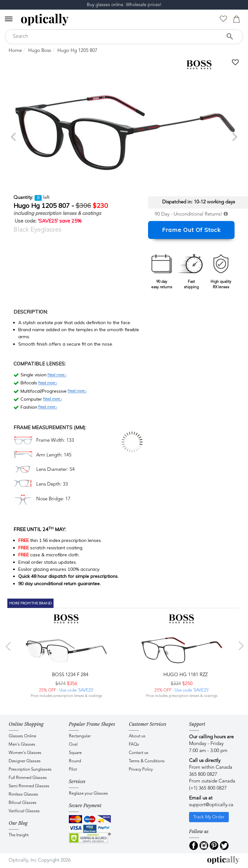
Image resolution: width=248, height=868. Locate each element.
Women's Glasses (25, 753)
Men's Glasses (22, 745)
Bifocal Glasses (23, 803)
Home (15, 51)
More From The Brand (31, 603)
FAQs (134, 745)
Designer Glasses (25, 761)
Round (75, 761)
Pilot (73, 770)
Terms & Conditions (147, 761)
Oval (73, 745)
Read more (57, 375)
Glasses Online (22, 736)
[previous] (14, 137)
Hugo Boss (40, 51)
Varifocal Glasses (24, 811)
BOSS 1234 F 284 (70, 675)
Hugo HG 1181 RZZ (185, 675)
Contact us (139, 753)
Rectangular (80, 736)
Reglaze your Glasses (88, 794)
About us (137, 736)
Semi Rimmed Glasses (29, 786)
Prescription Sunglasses (30, 770)
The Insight (19, 835)
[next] (234, 137)
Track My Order (209, 817)
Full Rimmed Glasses (28, 778)
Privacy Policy (141, 770)
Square (75, 753)
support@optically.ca (211, 805)
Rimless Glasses (23, 794)
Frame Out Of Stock (191, 230)
